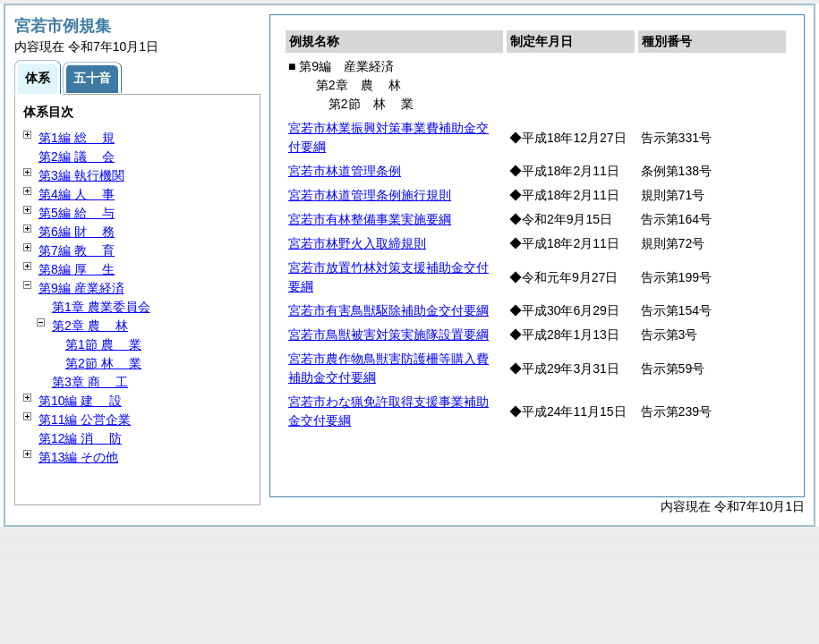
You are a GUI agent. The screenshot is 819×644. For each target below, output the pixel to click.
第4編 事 (77, 194)
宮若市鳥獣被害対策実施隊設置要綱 (388, 335)
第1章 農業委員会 (101, 307)
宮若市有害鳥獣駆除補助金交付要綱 (388, 310)
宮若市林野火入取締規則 (357, 243)
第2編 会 (77, 157)
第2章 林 (90, 326)
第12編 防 (80, 438)
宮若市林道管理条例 (345, 171)
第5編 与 (77, 213)
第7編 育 (77, 250)
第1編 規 (77, 138)
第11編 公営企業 (85, 419)
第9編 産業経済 (81, 288)
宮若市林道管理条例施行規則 (370, 195)
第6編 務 (77, 232)
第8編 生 (77, 269)
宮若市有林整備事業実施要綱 (370, 219)
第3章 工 (90, 382)
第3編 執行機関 (81, 175)
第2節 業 (103, 363)
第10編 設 (80, 401)
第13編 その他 (78, 457)
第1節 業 (103, 344)
